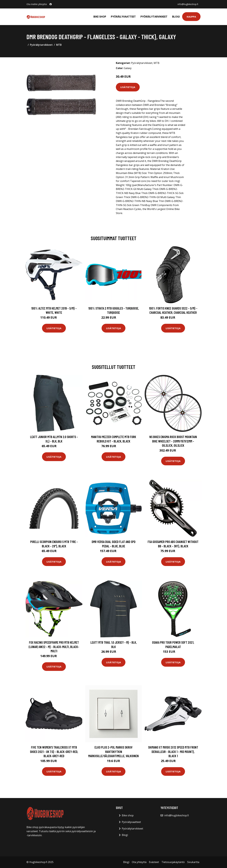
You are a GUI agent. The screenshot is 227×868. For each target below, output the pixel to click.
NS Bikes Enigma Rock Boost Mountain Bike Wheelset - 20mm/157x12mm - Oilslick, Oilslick (173, 441)
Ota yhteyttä (139, 862)
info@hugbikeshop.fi (188, 4)
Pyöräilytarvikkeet (154, 17)
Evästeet (154, 862)
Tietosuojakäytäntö (173, 862)
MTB (59, 45)
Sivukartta (193, 862)
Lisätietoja (128, 87)
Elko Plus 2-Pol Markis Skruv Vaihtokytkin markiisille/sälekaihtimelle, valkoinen (113, 752)
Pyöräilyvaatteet (123, 17)
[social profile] (51, 4)
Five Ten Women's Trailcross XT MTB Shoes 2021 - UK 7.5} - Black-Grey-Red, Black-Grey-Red (54, 752)
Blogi (176, 17)
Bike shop (100, 17)
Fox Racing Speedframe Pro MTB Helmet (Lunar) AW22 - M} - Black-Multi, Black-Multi (54, 647)
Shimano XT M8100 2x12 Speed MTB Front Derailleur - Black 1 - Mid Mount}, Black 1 (173, 752)
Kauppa (191, 17)
